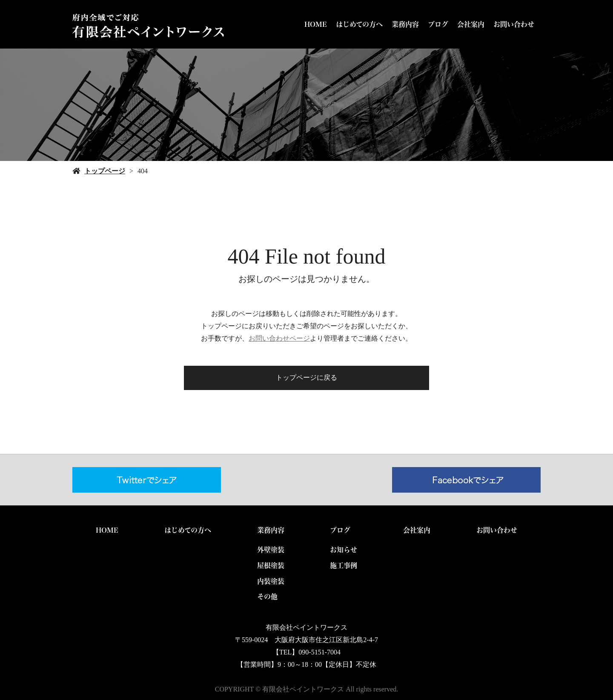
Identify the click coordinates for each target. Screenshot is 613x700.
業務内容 (405, 24)
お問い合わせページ (279, 338)
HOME (316, 24)
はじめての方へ (359, 24)
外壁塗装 (271, 550)
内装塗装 (271, 581)
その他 (267, 597)
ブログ (438, 24)
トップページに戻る (306, 377)
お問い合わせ (514, 24)
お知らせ (344, 550)
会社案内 (471, 24)
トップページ (105, 171)
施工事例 (344, 565)
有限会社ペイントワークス (306, 627)
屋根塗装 (271, 565)
